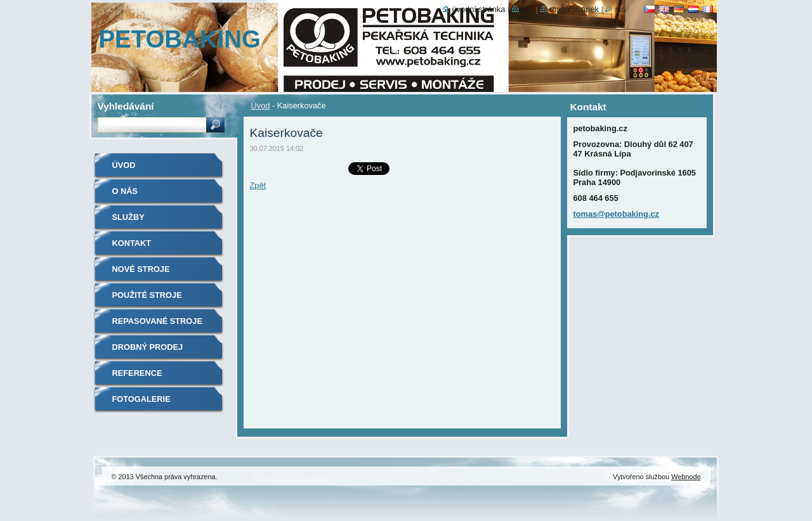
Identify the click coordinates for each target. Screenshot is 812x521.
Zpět (258, 185)
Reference (137, 373)
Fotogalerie (141, 399)
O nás (125, 191)
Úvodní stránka (478, 9)
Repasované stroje (157, 321)
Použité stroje (147, 295)
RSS (620, 9)
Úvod (261, 106)
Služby (128, 217)
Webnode (686, 477)
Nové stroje (141, 269)
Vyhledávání (126, 106)
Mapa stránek (574, 9)
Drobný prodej (148, 347)
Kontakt (132, 243)
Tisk (527, 9)
